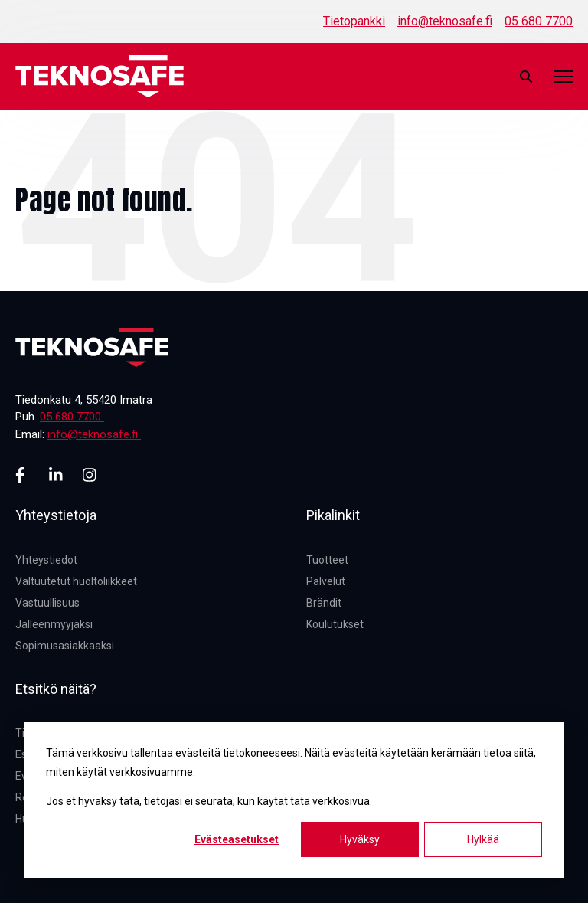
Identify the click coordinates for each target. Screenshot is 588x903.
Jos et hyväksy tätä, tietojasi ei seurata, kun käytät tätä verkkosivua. (209, 801)
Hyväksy (360, 839)
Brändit (324, 603)
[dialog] (294, 800)
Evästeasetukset (237, 839)
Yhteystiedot (46, 560)
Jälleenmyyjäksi (54, 624)
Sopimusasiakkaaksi (65, 646)
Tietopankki (354, 21)
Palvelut (326, 581)
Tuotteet (327, 560)
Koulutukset (335, 624)
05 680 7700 (539, 21)
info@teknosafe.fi (445, 21)
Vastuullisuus (47, 603)
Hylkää (483, 839)
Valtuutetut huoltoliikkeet (76, 581)
